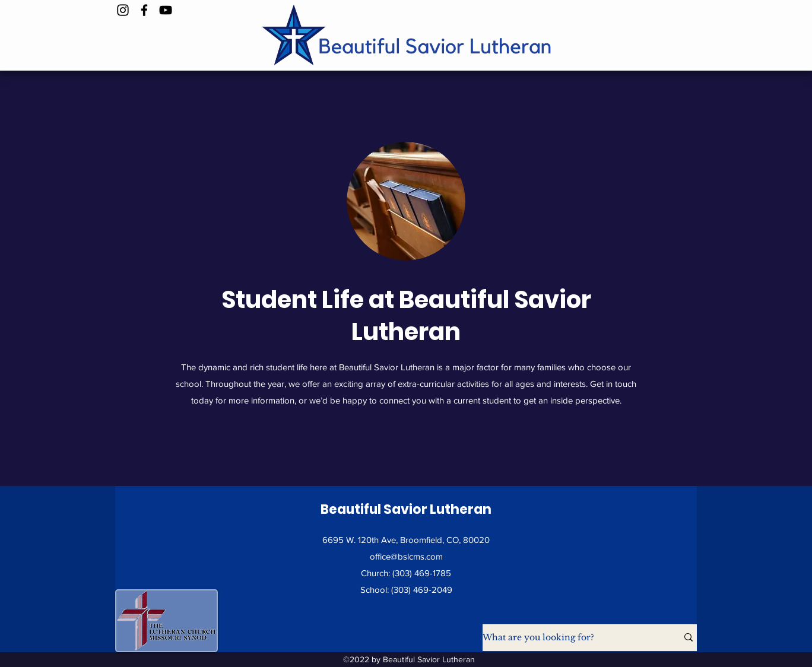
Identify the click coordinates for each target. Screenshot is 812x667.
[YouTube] (166, 10)
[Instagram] (123, 10)
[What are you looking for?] (571, 638)
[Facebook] (144, 10)
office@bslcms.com (406, 556)
